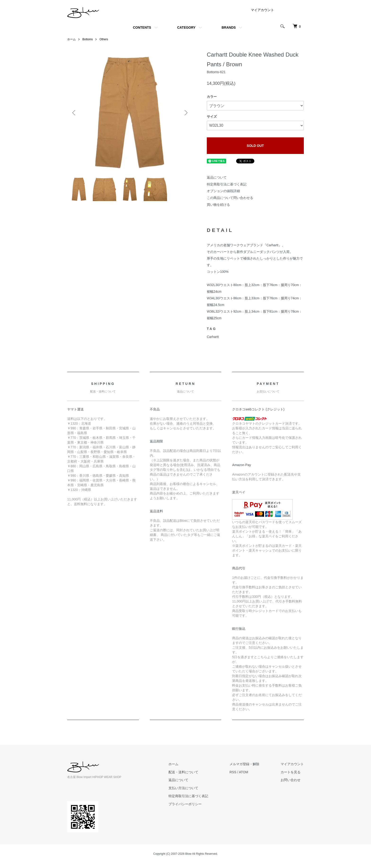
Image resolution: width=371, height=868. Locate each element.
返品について (217, 177)
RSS (233, 772)
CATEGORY (186, 27)
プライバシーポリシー (185, 804)
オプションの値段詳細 (223, 191)
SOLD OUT (255, 146)
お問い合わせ (291, 780)
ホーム (71, 39)
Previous (74, 113)
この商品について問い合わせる (230, 198)
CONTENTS (142, 27)
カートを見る (291, 772)
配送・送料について (183, 772)
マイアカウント (262, 10)
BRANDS (229, 27)
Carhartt (213, 337)
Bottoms (88, 39)
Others (104, 39)
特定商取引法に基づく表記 (227, 184)
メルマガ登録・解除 (244, 764)
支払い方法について (183, 788)
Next (185, 113)
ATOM (244, 772)
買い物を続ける (218, 205)
